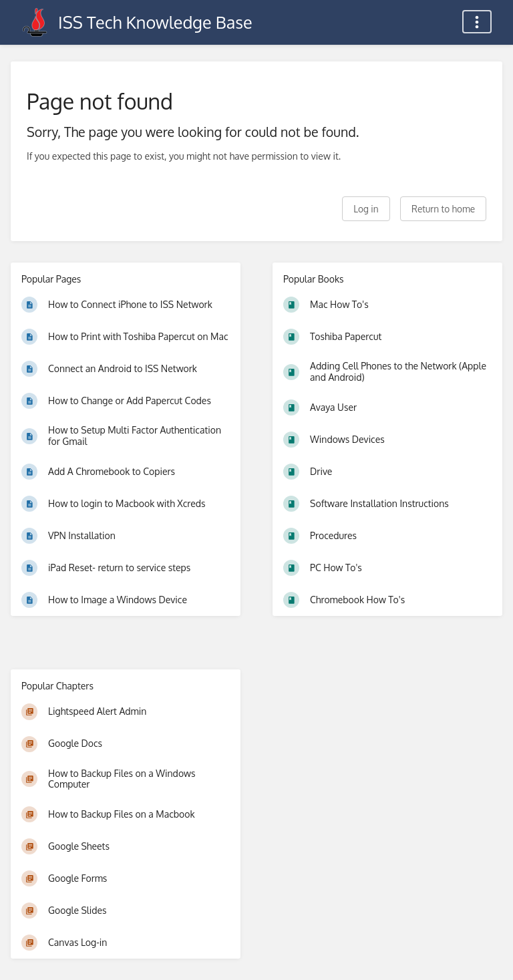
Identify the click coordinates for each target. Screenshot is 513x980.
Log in (366, 209)
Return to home (443, 209)
